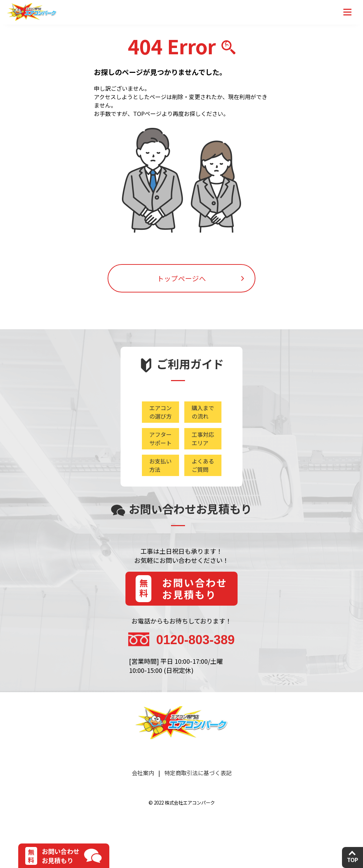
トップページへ (181, 284)
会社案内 (143, 785)
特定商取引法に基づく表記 (198, 785)
